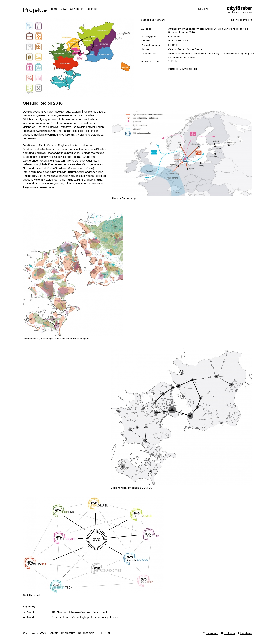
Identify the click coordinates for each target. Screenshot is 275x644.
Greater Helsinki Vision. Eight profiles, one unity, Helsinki (85, 617)
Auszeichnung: (150, 61)
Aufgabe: (147, 29)
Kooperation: (149, 54)
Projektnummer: (151, 45)
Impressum (68, 633)
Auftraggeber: (150, 37)
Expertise (91, 9)
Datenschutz (86, 633)
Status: (146, 41)
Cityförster (76, 9)
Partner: (146, 49)
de (200, 9)
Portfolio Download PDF (183, 69)
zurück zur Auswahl (153, 20)
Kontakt (54, 633)
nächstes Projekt (242, 20)
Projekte (35, 10)
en (206, 9)
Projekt (31, 612)
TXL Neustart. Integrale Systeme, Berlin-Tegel (79, 612)
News (64, 9)
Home (54, 9)
